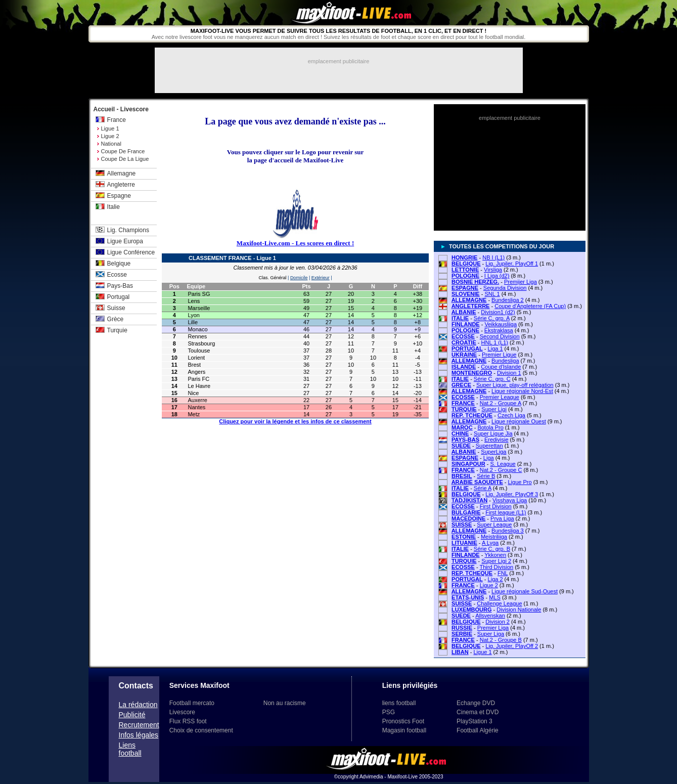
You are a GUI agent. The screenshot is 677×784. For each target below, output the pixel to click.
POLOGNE (465, 276)
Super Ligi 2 (496, 561)
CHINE (460, 433)
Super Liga (491, 634)
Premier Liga (493, 628)
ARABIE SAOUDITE (477, 482)
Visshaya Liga (510, 500)
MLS (495, 597)
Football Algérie (478, 730)
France (117, 120)
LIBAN (460, 652)
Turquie (117, 330)
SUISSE (462, 525)
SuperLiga (493, 452)
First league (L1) (506, 512)
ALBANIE (464, 312)
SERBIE (462, 634)
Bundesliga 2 (508, 300)
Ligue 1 (110, 128)
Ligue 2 (110, 136)
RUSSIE (462, 628)
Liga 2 (495, 579)
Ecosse (117, 275)
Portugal (119, 297)
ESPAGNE (465, 288)
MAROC (462, 427)
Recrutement (139, 725)
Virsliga (493, 270)
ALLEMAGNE (469, 300)
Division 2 (498, 622)
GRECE (461, 385)
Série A (483, 488)
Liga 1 (495, 349)
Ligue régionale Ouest (519, 421)
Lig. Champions (128, 230)
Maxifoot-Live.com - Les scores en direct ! (295, 243)
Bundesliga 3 (508, 531)
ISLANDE (464, 367)
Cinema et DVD (478, 712)
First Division (496, 506)
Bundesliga (505, 361)
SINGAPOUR (468, 464)
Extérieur (321, 278)
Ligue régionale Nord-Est (522, 391)
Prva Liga (502, 518)
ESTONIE (464, 537)
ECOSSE (463, 336)
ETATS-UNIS (468, 597)
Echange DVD (476, 703)
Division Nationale (519, 609)
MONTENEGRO (472, 373)
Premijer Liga (521, 282)
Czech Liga (511, 415)
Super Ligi (494, 409)
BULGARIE (466, 512)
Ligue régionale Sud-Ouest (525, 591)
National (111, 144)
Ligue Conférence (131, 252)
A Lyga (490, 543)
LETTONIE (465, 270)
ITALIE (460, 318)
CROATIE (464, 342)
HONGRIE (464, 257)
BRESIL (462, 476)
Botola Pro (490, 427)
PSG (389, 712)
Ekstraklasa (499, 330)
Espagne (119, 196)
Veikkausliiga (501, 324)
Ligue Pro (520, 482)
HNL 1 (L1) (495, 342)
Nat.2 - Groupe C (501, 470)
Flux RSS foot (188, 721)
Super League (494, 525)
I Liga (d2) (497, 276)
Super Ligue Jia (493, 433)
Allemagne (122, 173)
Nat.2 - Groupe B (501, 640)
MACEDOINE (468, 518)
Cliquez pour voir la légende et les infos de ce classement (295, 421)
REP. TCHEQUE (472, 415)
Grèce (116, 319)
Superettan (489, 446)
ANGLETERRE (471, 306)
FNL (503, 573)
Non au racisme (285, 703)
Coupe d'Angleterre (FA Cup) (530, 306)
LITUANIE (464, 543)
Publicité (132, 715)
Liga (489, 458)
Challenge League (499, 603)
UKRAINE (464, 355)
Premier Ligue (499, 355)
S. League (503, 464)
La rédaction (138, 705)
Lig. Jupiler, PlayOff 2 (512, 646)
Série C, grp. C (492, 379)
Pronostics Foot (403, 721)
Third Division (497, 567)
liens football (399, 703)
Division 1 (509, 373)
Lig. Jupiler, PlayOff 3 (512, 494)
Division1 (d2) (498, 312)
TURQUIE (464, 409)
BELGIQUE (466, 264)
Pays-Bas (120, 286)
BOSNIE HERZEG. (475, 282)
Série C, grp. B (492, 549)
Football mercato (192, 703)
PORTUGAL (467, 349)
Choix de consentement (201, 730)
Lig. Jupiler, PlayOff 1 (512, 264)
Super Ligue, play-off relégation (515, 385)
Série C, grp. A (492, 318)
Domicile (299, 278)
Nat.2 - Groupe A (501, 403)
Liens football (130, 749)
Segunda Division (505, 288)
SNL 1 (492, 294)
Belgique (119, 264)
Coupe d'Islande (501, 367)
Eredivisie (497, 440)
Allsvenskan (490, 616)
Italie (114, 207)
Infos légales (139, 735)
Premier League (500, 397)
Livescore (182, 712)
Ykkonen (495, 555)
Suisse (116, 308)
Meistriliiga (494, 537)
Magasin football (404, 730)
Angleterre (121, 185)
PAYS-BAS (465, 440)
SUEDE (461, 446)
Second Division (500, 336)
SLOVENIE (466, 294)
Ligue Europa (125, 241)
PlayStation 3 (475, 721)
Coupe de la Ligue (125, 159)
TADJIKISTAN (469, 500)
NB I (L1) (493, 257)
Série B (486, 476)
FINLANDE (466, 324)
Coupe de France (123, 151)
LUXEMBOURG (471, 609)
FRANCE (463, 403)
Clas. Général (273, 278)
